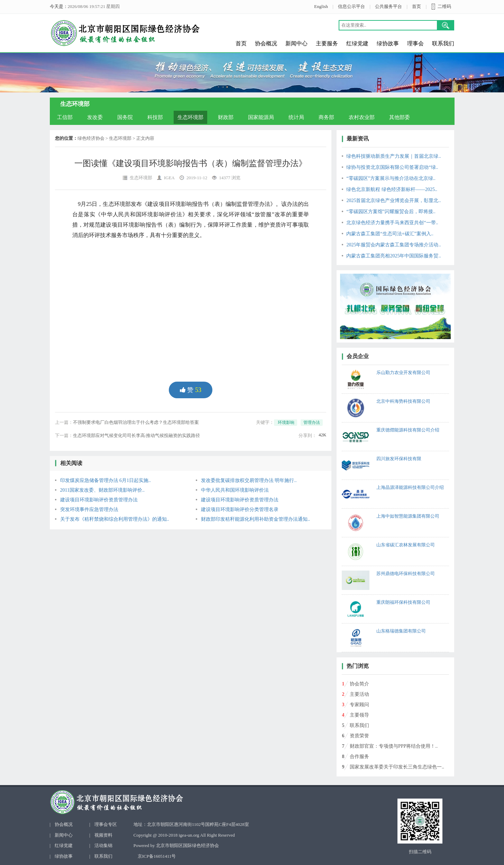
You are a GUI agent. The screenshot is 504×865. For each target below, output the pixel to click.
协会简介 (359, 684)
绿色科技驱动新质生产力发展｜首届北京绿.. (393, 156)
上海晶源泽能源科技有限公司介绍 (410, 487)
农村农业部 (362, 117)
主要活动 (359, 694)
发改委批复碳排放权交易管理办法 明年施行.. (249, 480)
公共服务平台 (388, 6)
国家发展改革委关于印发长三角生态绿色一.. (397, 767)
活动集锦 (103, 845)
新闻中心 (296, 43)
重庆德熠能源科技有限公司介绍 (408, 430)
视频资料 (103, 835)
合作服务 (359, 757)
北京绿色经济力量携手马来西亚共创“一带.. (392, 223)
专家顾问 (359, 705)
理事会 (415, 43)
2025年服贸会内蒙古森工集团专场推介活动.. (393, 245)
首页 (416, 6)
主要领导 (359, 715)
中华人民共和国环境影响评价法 (235, 490)
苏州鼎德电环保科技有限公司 (406, 573)
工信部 (65, 117)
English (321, 6)
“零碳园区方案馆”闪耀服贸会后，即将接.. (391, 212)
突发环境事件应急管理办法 (89, 509)
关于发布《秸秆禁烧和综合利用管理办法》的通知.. (115, 519)
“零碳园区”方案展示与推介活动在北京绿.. (391, 178)
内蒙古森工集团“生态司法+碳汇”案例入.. (390, 234)
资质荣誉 (359, 736)
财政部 (226, 117)
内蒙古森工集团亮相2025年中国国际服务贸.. (393, 256)
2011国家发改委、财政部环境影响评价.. (102, 490)
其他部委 (400, 117)
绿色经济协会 (91, 138)
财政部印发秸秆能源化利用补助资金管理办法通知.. (255, 519)
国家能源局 (261, 117)
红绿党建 (357, 43)
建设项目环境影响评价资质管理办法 (99, 500)
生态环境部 (190, 117)
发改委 (95, 117)
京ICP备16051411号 (157, 856)
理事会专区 (106, 824)
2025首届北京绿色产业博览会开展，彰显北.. (393, 201)
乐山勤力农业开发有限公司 (403, 372)
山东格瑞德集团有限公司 (401, 631)
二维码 (444, 6)
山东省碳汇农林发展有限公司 (406, 545)
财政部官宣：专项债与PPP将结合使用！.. (394, 746)
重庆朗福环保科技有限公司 (403, 602)
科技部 (155, 117)
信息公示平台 (351, 6)
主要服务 (327, 43)
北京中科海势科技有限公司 (403, 401)
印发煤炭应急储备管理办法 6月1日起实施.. (106, 480)
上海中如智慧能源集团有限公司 (408, 516)
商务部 (326, 117)
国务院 (125, 117)
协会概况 (266, 43)
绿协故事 (388, 43)
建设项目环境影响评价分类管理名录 (240, 509)
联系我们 (443, 43)
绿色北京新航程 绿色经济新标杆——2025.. (392, 189)
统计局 (296, 117)
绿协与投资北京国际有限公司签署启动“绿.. (392, 167)
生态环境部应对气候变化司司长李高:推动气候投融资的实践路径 (137, 435)
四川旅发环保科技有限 (399, 459)
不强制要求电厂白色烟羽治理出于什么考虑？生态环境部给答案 (136, 422)
